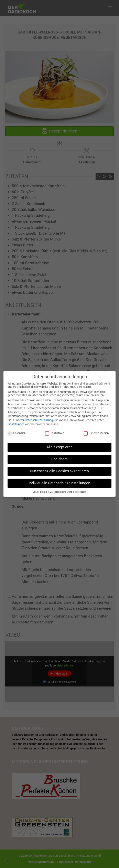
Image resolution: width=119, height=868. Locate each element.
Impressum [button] (81, 489)
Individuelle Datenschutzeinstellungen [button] (59, 480)
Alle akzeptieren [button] (59, 444)
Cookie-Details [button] (40, 489)
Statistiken (55, 430)
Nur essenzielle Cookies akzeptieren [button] (59, 468)
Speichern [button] (59, 456)
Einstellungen (16, 421)
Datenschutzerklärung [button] (61, 489)
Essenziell (17, 430)
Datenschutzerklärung (39, 417)
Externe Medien (96, 430)
